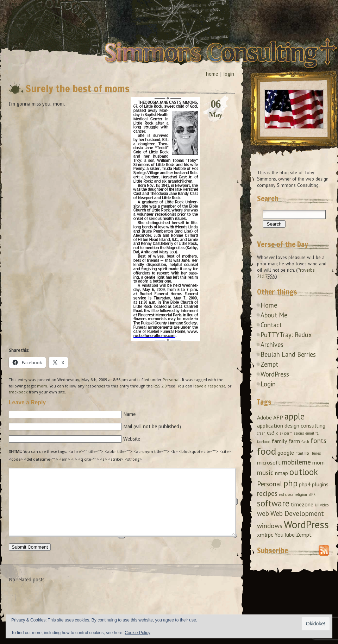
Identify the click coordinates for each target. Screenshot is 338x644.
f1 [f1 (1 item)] (317, 433)
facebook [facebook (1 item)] (264, 442)
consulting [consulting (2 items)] (313, 425)
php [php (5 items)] (290, 483)
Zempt (269, 364)
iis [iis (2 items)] (307, 453)
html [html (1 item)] (299, 453)
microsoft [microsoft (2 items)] (269, 462)
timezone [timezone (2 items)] (302, 504)
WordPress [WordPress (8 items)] (306, 524)
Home (269, 305)
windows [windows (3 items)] (270, 526)
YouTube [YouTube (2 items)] (285, 535)
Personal (171, 380)
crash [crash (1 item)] (261, 433)
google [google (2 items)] (286, 453)
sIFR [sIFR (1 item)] (312, 494)
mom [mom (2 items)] (318, 462)
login (229, 74)
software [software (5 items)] (273, 503)
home (212, 74)
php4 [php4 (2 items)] (305, 484)
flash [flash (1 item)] (305, 442)
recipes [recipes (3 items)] (267, 493)
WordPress (275, 374)
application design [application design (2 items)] (278, 425)
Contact (271, 325)
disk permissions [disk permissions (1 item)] (290, 433)
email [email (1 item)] (310, 433)
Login (268, 384)
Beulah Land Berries (288, 354)
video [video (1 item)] (324, 505)
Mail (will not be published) (152, 427)
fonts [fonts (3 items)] (318, 440)
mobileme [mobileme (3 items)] (296, 462)
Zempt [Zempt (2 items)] (304, 535)
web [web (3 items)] (263, 513)
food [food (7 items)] (267, 451)
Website (132, 439)
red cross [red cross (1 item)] (286, 494)
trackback (18, 392)
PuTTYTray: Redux (286, 335)
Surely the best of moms (78, 89)
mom (42, 386)
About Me (274, 315)
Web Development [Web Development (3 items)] (297, 513)
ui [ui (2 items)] (317, 504)
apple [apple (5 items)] (295, 416)
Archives (272, 345)
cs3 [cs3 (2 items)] (271, 433)
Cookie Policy (137, 633)
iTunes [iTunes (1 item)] (316, 453)
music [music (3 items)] (265, 472)
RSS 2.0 (160, 386)
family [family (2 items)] (279, 441)
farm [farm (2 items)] (294, 441)
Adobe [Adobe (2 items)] (264, 417)
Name (129, 414)
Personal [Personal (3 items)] (270, 484)
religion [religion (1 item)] (301, 494)
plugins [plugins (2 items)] (320, 484)
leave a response (209, 386)
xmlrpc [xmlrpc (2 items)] (265, 535)
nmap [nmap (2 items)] (281, 473)
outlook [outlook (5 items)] (304, 472)
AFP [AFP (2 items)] (278, 417)
